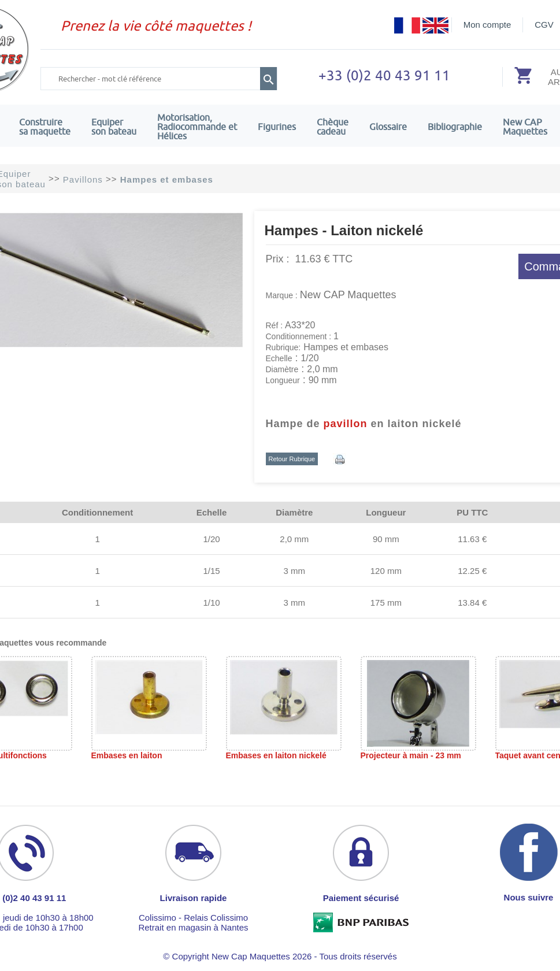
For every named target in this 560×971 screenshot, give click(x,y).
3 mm (295, 571)
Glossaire (388, 127)
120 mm (386, 571)
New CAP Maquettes (348, 295)
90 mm (386, 539)
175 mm (386, 603)
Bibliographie (455, 127)
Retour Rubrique (292, 459)
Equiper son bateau (114, 127)
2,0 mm (294, 539)
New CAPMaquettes (525, 127)
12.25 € (472, 571)
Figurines (277, 127)
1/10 (211, 603)
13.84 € (472, 603)
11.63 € (472, 539)
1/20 (211, 539)
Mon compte (487, 25)
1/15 (211, 571)
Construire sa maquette (45, 127)
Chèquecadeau (333, 127)
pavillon (346, 424)
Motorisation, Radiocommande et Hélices (197, 127)
